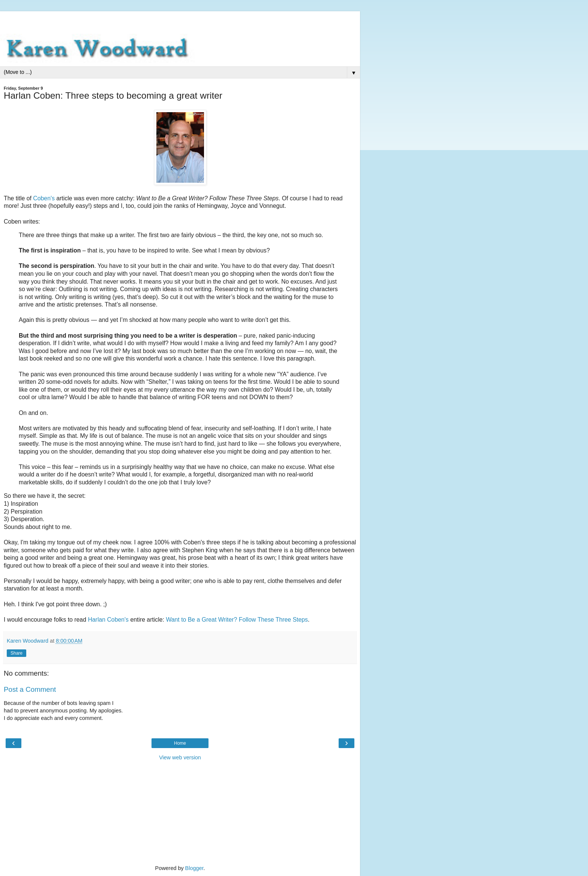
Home (180, 743)
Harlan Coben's (108, 620)
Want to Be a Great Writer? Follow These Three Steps (237, 620)
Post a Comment (30, 689)
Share (16, 653)
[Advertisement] (180, 21)
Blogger (194, 868)
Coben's (44, 198)
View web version (180, 757)
